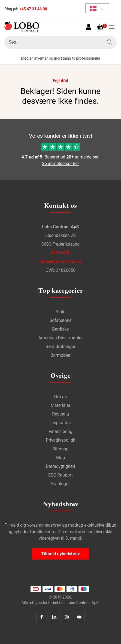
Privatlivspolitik (60, 440)
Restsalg (60, 414)
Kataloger (61, 484)
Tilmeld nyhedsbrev (60, 554)
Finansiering (61, 431)
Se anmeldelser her (60, 164)
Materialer (60, 405)
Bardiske (60, 329)
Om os (60, 397)
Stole (60, 312)
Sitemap (61, 449)
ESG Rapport (60, 475)
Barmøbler (60, 355)
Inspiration (60, 423)
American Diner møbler (60, 338)
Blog (60, 458)
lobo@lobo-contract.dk (60, 262)
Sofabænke (61, 320)
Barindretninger (60, 347)
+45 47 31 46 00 (33, 9)
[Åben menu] (112, 27)
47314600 (60, 253)
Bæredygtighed (60, 466)
